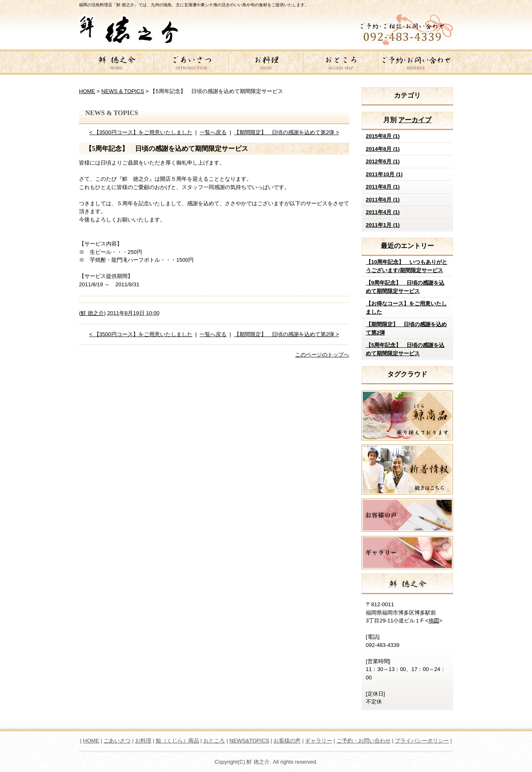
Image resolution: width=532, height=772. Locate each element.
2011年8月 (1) (383, 187)
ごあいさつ (191, 63)
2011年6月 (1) (383, 200)
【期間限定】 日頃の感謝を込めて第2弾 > (286, 132)
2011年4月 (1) (383, 212)
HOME (87, 91)
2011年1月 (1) (383, 225)
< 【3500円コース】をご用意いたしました (140, 132)
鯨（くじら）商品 (177, 741)
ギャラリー (319, 741)
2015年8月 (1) (383, 136)
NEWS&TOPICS (249, 741)
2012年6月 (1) (383, 161)
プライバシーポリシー (422, 741)
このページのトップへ (322, 355)
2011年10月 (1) (384, 174)
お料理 (266, 63)
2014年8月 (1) (383, 149)
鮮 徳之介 (116, 63)
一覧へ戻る (213, 132)
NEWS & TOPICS (123, 91)
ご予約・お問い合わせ (416, 63)
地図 (434, 621)
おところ (341, 63)
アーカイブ (415, 120)
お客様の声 (287, 741)
